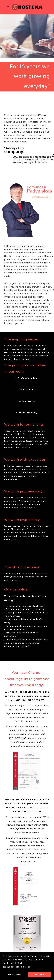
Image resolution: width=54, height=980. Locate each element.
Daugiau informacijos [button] (17, 967)
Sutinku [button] (39, 974)
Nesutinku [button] (15, 974)
